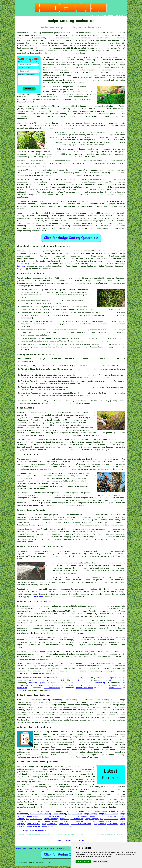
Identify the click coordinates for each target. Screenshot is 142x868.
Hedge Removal (86, 811)
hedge (34, 666)
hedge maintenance (90, 710)
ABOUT (104, 15)
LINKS (98, 15)
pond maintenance (52, 688)
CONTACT (111, 15)
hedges (66, 87)
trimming (99, 126)
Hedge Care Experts (108, 814)
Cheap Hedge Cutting (37, 816)
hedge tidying (78, 750)
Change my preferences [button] (100, 861)
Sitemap (19, 848)
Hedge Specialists (109, 819)
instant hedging (82, 520)
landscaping (99, 683)
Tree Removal (33, 824)
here (53, 723)
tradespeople (44, 690)
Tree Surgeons (60, 848)
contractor (87, 92)
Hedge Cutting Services (105, 824)
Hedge (20, 213)
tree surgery (57, 747)
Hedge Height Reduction (71, 819)
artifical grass (37, 683)
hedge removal (66, 787)
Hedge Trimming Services (36, 811)
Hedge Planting (51, 819)
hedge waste (73, 152)
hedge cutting (24, 680)
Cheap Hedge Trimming (106, 811)
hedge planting (45, 440)
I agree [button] (79, 861)
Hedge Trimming (53, 821)
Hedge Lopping (90, 814)
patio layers (115, 688)
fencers (104, 685)
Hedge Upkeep (48, 826)
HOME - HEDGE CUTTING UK (71, 840)
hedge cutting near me (52, 789)
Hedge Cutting (27, 848)
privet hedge (82, 359)
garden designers (85, 688)
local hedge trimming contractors (61, 777)
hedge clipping (42, 747)
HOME (92, 15)
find (25, 700)
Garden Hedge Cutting (41, 814)
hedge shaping (80, 737)
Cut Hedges (57, 811)
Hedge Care (113, 816)
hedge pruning (63, 750)
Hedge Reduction (98, 816)
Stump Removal (49, 824)
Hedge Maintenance (108, 821)
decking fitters (114, 680)
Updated (40, 848)
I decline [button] (87, 861)
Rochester (60, 213)
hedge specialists (102, 221)
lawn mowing (70, 683)
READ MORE (39, 597)
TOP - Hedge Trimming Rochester (32, 831)
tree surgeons (53, 473)
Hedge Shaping (75, 814)
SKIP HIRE (79, 685)
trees (122, 467)
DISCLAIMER (120, 15)
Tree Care (64, 824)
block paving (83, 680)
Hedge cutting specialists (104, 718)
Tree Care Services (81, 824)
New (35, 848)
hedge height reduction (98, 614)
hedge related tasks (89, 752)
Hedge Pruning (60, 814)
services (62, 228)
